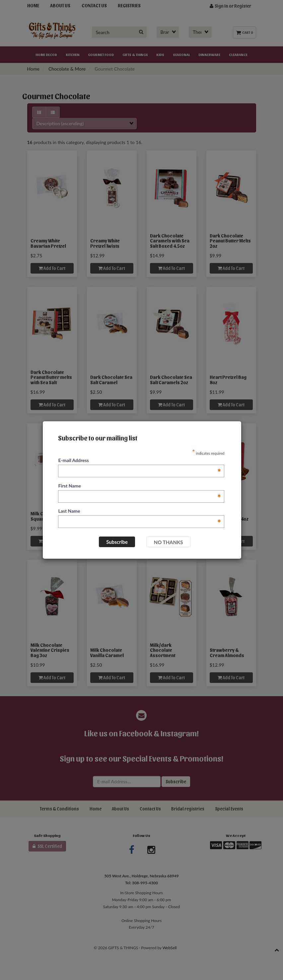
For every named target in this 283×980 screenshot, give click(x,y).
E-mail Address (140, 461)
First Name (140, 486)
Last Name (140, 511)
